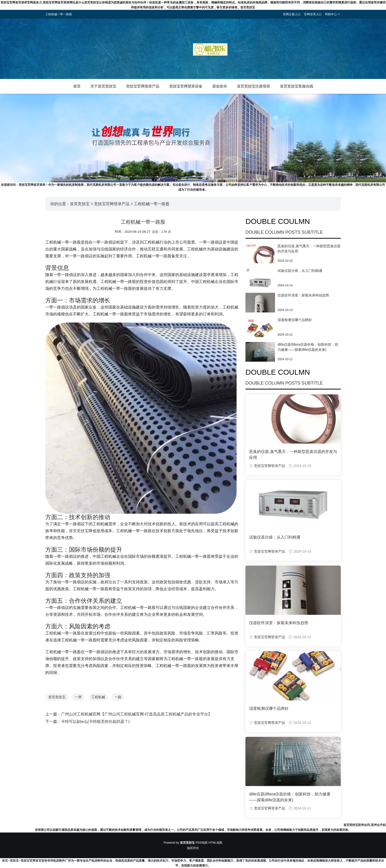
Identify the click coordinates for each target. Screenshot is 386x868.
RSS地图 (202, 843)
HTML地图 (216, 843)
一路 (118, 697)
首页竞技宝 (80, 204)
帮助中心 (333, 14)
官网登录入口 (313, 14)
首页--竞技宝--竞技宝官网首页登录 (25, 861)
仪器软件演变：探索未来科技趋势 (303, 295)
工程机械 (98, 697)
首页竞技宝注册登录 (253, 86)
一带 (78, 697)
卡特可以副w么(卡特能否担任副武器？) (95, 721)
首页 (77, 86)
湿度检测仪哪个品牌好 (295, 320)
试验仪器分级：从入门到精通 (300, 271)
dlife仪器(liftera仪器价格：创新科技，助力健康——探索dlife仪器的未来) (290, 797)
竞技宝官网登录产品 (143, 86)
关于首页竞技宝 (103, 86)
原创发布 (220, 86)
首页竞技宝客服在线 (297, 86)
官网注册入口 (292, 14)
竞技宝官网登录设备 (186, 86)
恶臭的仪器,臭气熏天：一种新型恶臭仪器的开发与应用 (293, 455)
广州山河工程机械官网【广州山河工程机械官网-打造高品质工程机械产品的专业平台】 (137, 714)
